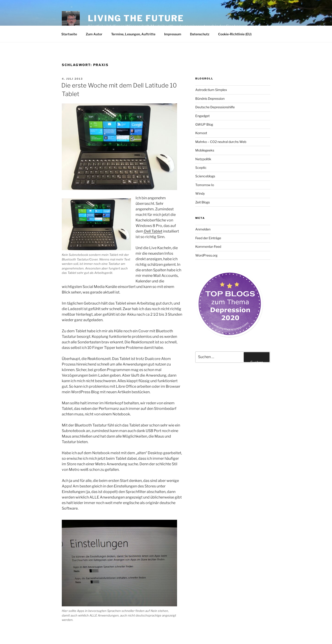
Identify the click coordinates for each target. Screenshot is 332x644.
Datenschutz (200, 34)
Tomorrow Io (205, 185)
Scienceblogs (205, 176)
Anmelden (203, 229)
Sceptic (201, 168)
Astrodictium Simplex (211, 90)
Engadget (202, 116)
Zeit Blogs (203, 202)
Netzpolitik (203, 159)
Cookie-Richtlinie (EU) (235, 34)
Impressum (173, 34)
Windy (200, 193)
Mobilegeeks (205, 150)
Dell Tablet (153, 231)
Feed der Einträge (208, 238)
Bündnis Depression (210, 98)
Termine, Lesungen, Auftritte (133, 34)
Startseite (69, 34)
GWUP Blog (204, 124)
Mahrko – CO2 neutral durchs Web (221, 142)
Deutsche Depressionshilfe (215, 107)
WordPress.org (206, 255)
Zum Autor (94, 34)
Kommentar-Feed (208, 246)
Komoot (201, 133)
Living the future (136, 18)
